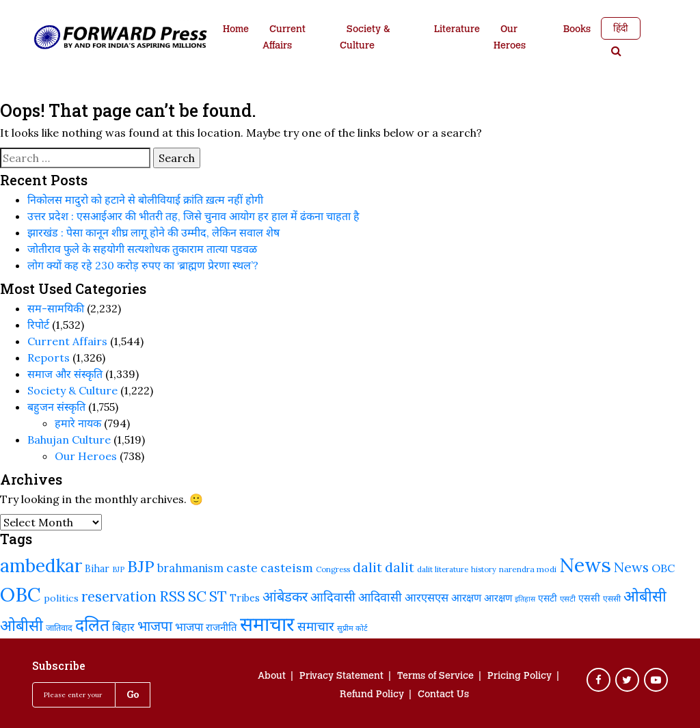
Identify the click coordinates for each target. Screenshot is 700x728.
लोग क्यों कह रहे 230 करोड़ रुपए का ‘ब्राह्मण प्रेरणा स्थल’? (143, 265)
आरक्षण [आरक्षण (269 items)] (466, 597)
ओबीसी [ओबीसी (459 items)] (645, 596)
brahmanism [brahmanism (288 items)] (190, 568)
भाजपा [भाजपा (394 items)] (155, 626)
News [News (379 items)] (631, 567)
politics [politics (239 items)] (61, 598)
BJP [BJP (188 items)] (118, 569)
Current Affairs (284, 38)
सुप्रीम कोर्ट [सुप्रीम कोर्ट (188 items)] (352, 628)
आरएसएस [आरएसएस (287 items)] (427, 597)
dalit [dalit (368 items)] (400, 567)
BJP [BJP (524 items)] (141, 566)
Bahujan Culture (69, 440)
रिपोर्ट (38, 325)
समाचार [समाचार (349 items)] (316, 626)
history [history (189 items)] (484, 569)
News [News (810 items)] (585, 565)
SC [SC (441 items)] (197, 596)
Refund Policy (372, 695)
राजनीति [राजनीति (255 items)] (221, 627)
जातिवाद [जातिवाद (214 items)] (59, 628)
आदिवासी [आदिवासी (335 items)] (333, 597)
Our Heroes (510, 38)
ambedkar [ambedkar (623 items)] (41, 566)
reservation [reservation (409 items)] (119, 596)
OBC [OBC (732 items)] (21, 595)
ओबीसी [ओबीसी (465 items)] (22, 625)
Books (577, 30)
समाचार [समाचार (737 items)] (267, 624)
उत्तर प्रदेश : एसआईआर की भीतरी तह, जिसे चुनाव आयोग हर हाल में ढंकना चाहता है (193, 216)
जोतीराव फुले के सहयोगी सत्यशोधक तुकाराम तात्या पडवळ (142, 249)
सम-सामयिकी (56, 308)
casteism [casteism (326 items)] (287, 568)
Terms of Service (435, 677)
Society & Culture (365, 38)
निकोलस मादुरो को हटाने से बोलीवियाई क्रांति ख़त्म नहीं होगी (145, 200)
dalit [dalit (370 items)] (367, 567)
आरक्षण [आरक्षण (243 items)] (498, 598)
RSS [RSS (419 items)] (172, 596)
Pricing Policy (520, 677)
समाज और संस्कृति (65, 374)
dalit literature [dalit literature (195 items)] (443, 569)
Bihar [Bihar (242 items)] (97, 569)
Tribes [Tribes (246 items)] (245, 598)
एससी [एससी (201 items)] (612, 598)
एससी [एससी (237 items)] (589, 598)
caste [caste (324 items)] (242, 568)
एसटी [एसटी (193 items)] (568, 598)
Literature (457, 30)
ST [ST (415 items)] (218, 596)
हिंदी (621, 28)
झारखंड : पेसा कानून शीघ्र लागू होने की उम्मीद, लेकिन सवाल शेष (153, 232)
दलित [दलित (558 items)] (92, 625)
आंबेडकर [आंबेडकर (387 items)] (285, 597)
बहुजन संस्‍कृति (56, 407)
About (272, 677)
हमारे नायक (78, 423)
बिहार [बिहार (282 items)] (123, 627)
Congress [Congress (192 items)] (333, 569)
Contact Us (443, 695)
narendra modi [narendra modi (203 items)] (528, 569)
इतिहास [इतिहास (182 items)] (525, 599)
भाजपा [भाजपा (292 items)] (189, 627)
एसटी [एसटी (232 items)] (548, 598)
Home (236, 30)
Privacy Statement (341, 677)
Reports (49, 358)
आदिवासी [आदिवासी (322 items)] (380, 597)
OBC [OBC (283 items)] (663, 568)
